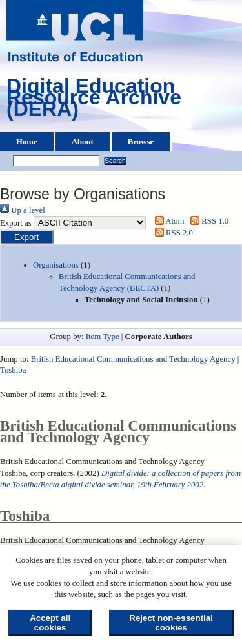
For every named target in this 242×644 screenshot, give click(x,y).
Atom (167, 221)
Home (27, 142)
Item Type (103, 337)
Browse (141, 142)
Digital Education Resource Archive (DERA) (94, 101)
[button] (27, 237)
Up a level (23, 210)
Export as (16, 223)
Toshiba (13, 370)
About (83, 142)
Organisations (56, 265)
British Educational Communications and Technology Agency (133, 359)
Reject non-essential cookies (171, 623)
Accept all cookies (50, 623)
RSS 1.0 (208, 221)
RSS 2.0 (172, 233)
